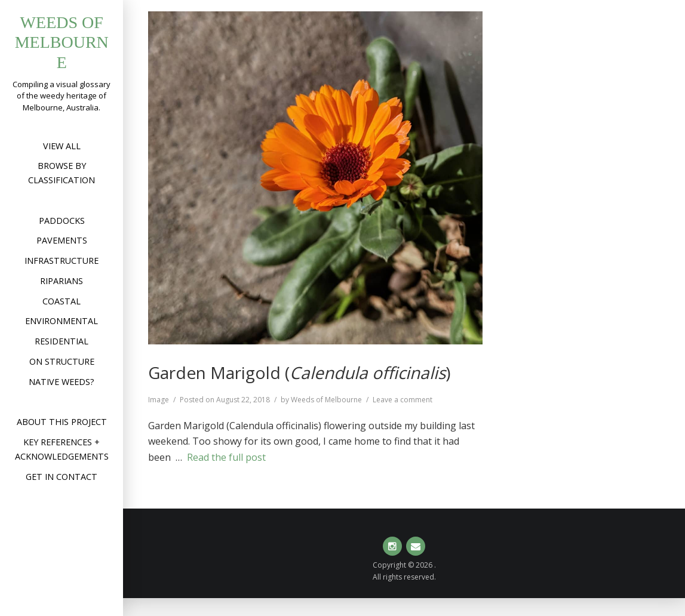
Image (159, 400)
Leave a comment (403, 400)
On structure (62, 361)
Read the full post (226, 457)
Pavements (62, 240)
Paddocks (62, 221)
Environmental (62, 321)
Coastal (62, 301)
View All (62, 146)
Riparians (62, 281)
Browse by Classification (62, 173)
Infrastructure (62, 261)
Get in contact (62, 477)
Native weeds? (62, 382)
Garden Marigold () (299, 372)
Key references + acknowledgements (62, 449)
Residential (62, 341)
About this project (62, 422)
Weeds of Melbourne (62, 42)
